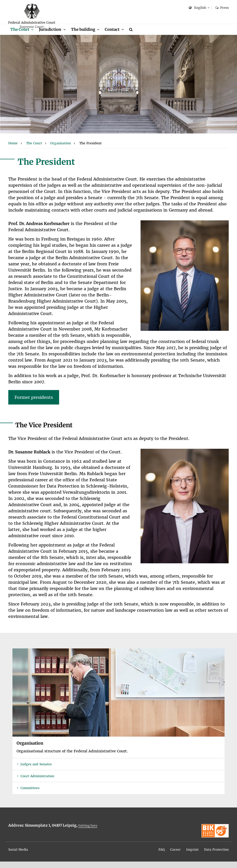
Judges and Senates (36, 771)
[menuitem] (22, 36)
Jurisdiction (51, 36)
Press (222, 8)
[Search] (134, 36)
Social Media (18, 856)
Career (175, 856)
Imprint (192, 856)
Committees (30, 795)
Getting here (88, 832)
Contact (114, 36)
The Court (20, 36)
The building (85, 36)
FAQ (162, 856)
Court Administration (37, 783)
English (197, 8)
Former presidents (34, 404)
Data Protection (216, 856)
